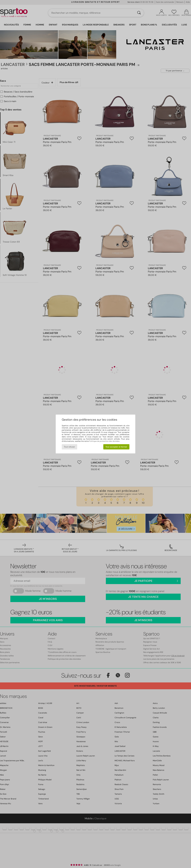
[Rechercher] (139, 13)
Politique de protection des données (104, 441)
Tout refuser (69, 447)
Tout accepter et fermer (116, 447)
